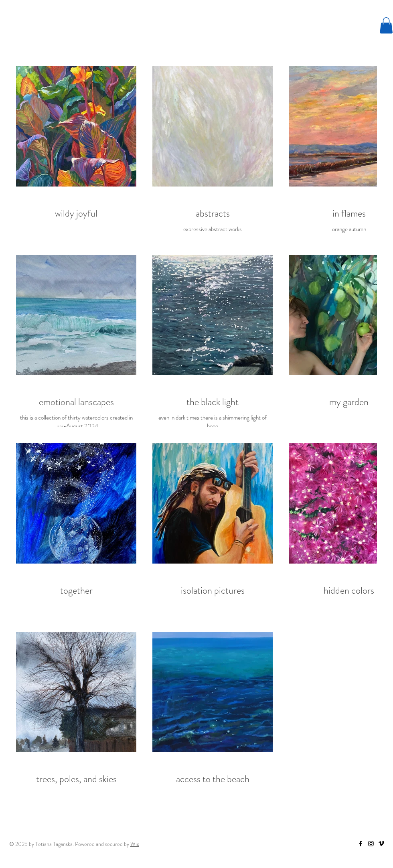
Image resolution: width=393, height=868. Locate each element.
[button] (386, 25)
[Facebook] (361, 844)
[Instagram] (371, 844)
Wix (135, 844)
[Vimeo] (381, 844)
